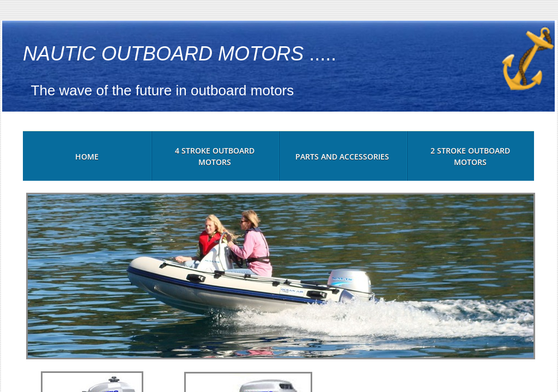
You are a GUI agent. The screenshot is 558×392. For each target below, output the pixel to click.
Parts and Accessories (342, 157)
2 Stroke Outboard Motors (470, 156)
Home (87, 157)
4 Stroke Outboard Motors (215, 156)
